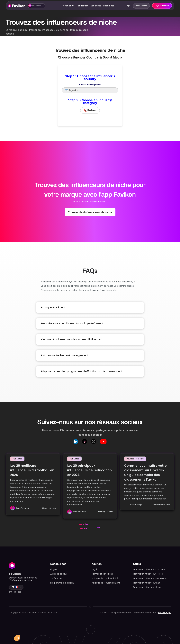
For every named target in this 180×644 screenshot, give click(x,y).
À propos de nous (59, 574)
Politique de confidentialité (105, 578)
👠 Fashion (90, 110)
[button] (36, 6)
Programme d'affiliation (62, 583)
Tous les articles (84, 526)
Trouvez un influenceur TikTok (148, 574)
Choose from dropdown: (90, 85)
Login (128, 6)
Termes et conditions (102, 574)
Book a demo (141, 6)
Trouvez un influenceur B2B (146, 583)
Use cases (96, 6)
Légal (94, 569)
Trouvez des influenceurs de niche (90, 212)
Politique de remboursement (106, 583)
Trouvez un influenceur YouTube (149, 569)
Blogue (54, 569)
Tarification (82, 6)
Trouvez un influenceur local (147, 587)
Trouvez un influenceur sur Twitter (150, 578)
